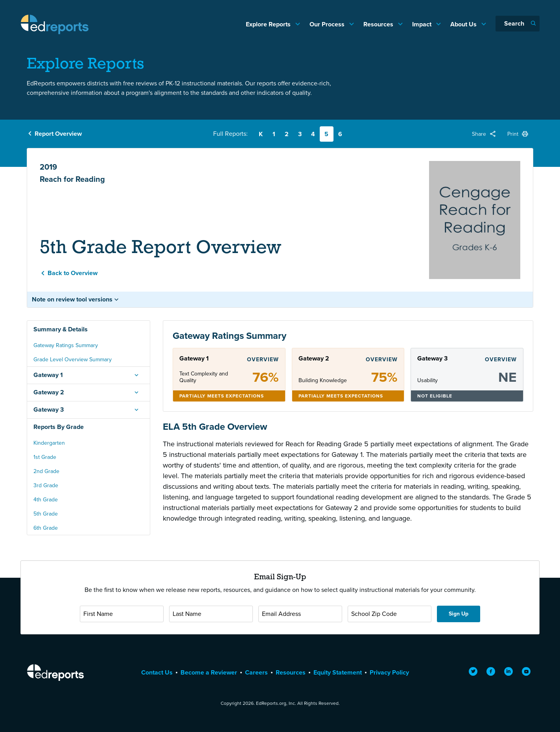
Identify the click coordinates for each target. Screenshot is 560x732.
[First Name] (122, 614)
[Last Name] (211, 614)
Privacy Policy (389, 672)
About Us (464, 24)
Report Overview (58, 134)
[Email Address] (300, 614)
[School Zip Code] (390, 614)
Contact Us (157, 672)
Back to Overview (73, 273)
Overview (263, 360)
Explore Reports (269, 24)
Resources (379, 24)
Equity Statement (338, 672)
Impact (423, 24)
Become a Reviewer (209, 672)
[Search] (518, 24)
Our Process (328, 24)
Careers (256, 672)
